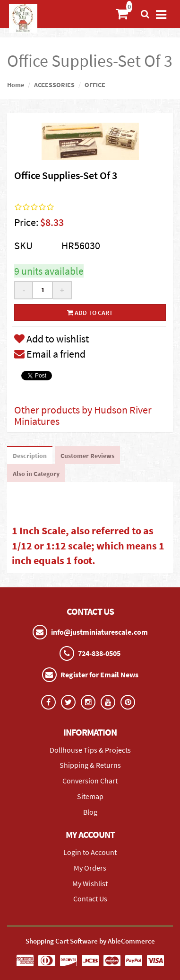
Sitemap (90, 796)
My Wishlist (90, 883)
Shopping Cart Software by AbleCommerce (90, 941)
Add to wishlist (51, 339)
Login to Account (90, 852)
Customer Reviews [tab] (87, 456)
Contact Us (90, 899)
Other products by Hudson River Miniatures (83, 415)
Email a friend (50, 354)
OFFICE (95, 85)
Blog (90, 812)
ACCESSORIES (54, 85)
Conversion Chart (90, 781)
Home (16, 85)
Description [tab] (30, 456)
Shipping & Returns (90, 765)
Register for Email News (99, 674)
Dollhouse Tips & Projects (90, 750)
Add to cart (90, 313)
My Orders (90, 868)
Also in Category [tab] (36, 474)
